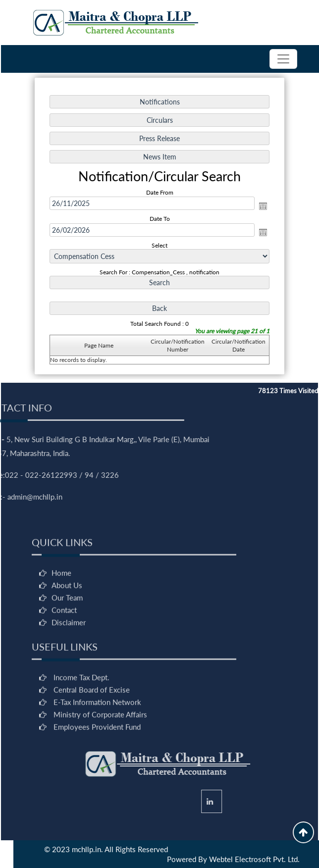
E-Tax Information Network (97, 736)
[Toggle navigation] (283, 59)
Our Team (67, 631)
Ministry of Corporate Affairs (100, 748)
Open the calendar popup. (263, 206)
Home (61, 607)
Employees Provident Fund (97, 761)
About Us (67, 619)
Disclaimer (69, 656)
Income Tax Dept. (81, 711)
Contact (64, 644)
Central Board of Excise (92, 723)
